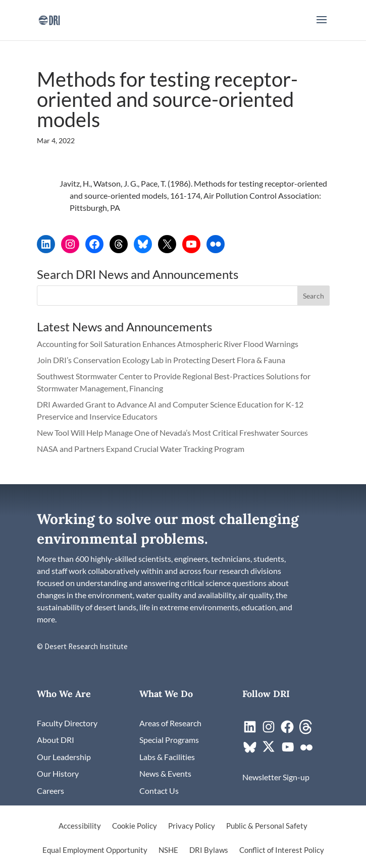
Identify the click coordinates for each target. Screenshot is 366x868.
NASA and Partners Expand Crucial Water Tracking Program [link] (141, 449)
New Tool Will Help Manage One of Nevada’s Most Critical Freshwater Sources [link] (173, 432)
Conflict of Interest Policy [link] (282, 850)
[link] (49, 19)
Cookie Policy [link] (135, 826)
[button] (322, 26)
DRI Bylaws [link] (209, 850)
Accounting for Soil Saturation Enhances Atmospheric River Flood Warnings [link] (168, 344)
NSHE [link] (168, 850)
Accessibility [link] (80, 826)
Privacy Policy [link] (192, 826)
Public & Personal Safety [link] (267, 826)
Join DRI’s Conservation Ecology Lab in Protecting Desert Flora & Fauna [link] (161, 360)
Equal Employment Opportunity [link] (95, 850)
